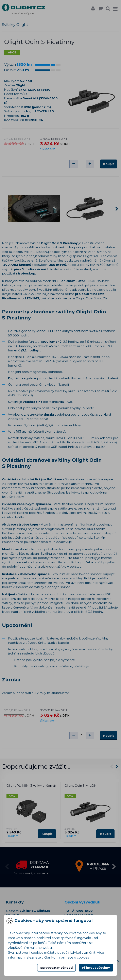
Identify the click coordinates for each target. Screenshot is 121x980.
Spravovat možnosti (56, 968)
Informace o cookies (73, 957)
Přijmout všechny (96, 968)
